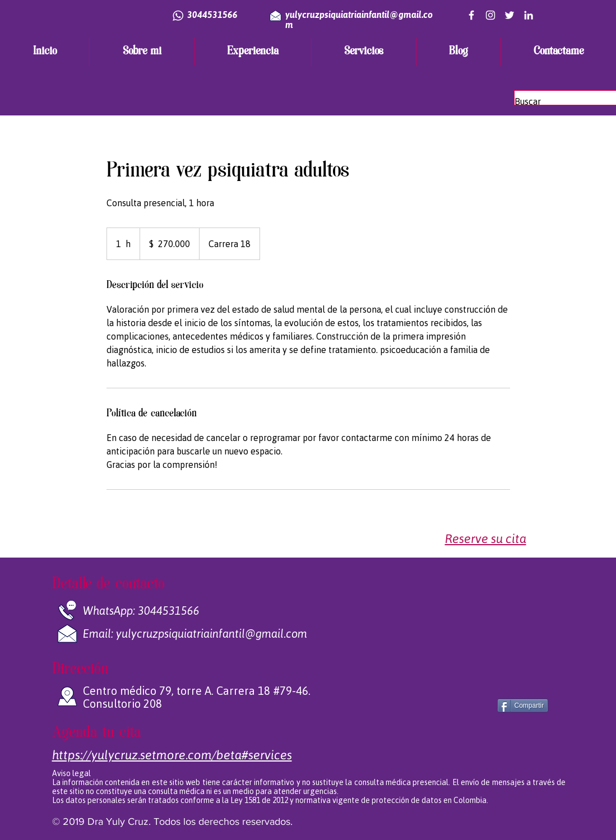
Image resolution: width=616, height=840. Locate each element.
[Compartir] (523, 706)
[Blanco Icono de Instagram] (490, 15)
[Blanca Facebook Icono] (471, 15)
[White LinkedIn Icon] (529, 15)
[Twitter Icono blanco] (510, 15)
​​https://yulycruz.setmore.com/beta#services (172, 755)
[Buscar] (564, 101)
